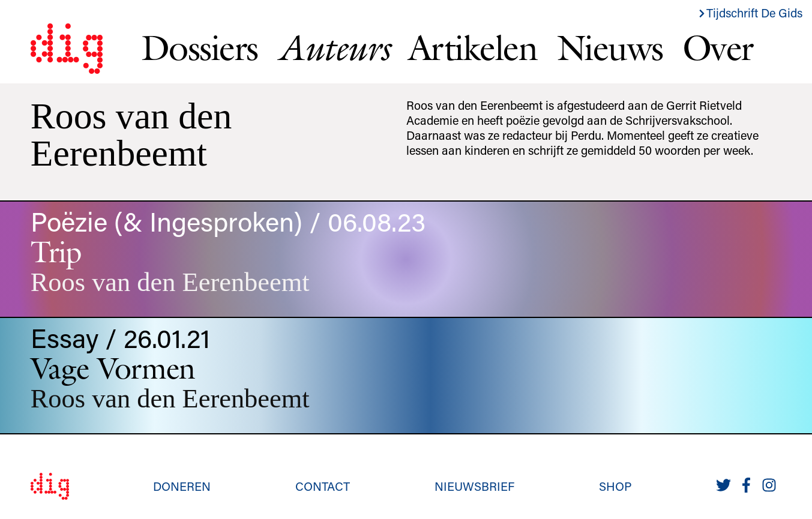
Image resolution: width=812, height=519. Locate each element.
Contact (323, 486)
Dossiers (200, 47)
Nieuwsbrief (474, 486)
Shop (615, 486)
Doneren (182, 486)
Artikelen (473, 47)
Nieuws (610, 47)
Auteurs (333, 47)
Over (718, 47)
